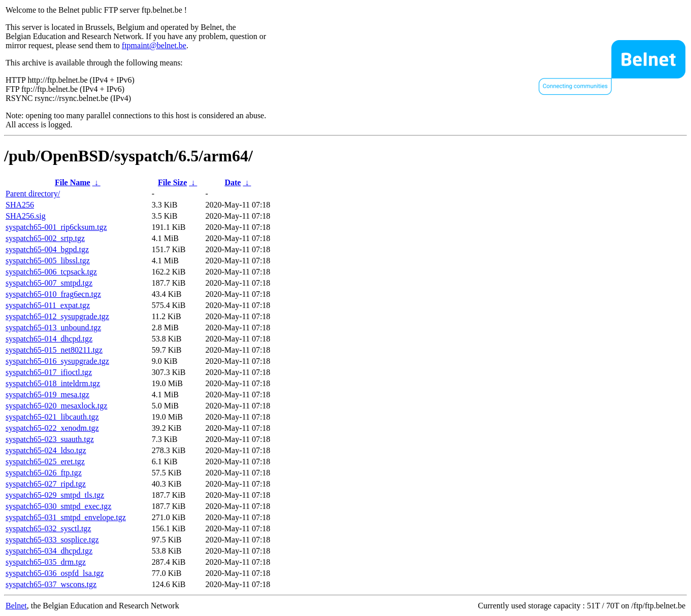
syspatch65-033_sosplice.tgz (52, 540)
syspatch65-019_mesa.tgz (47, 395)
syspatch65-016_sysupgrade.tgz (57, 361)
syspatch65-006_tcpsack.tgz (51, 272)
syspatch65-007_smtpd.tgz (49, 283)
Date (233, 182)
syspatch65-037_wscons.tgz (51, 584)
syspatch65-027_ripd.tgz (46, 484)
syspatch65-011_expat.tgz (48, 305)
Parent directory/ (33, 194)
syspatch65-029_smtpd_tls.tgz (55, 495)
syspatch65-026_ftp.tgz (44, 473)
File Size (172, 182)
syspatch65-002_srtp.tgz (45, 238)
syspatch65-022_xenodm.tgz (52, 428)
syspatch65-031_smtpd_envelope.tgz (66, 517)
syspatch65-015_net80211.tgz (54, 350)
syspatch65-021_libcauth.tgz (52, 417)
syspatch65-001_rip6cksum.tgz (56, 227)
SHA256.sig (26, 216)
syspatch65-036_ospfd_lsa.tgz (55, 573)
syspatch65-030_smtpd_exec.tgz (58, 506)
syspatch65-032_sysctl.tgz (48, 528)
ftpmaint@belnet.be (154, 45)
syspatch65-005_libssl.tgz (48, 261)
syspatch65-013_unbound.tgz (53, 328)
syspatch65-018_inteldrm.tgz (53, 383)
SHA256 (20, 205)
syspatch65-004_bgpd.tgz (47, 249)
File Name (73, 182)
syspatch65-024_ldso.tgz (46, 450)
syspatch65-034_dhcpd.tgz (49, 551)
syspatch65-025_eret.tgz (45, 461)
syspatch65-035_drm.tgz (46, 562)
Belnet (16, 606)
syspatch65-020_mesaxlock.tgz (56, 406)
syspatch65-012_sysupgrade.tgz (57, 316)
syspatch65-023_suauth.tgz (50, 439)
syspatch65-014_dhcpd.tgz (49, 339)
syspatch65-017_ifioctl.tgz (49, 372)
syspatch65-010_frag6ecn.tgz (53, 294)
